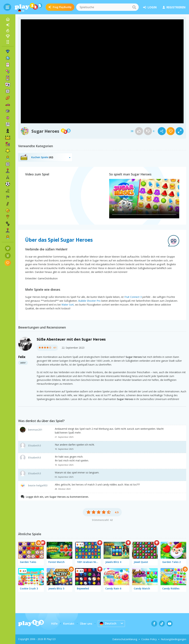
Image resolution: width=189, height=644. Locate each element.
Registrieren (174, 7)
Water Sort (68, 305)
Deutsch (108, 623)
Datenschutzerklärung (125, 639)
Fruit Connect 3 (133, 297)
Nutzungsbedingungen (174, 639)
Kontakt (69, 624)
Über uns (86, 624)
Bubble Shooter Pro (89, 301)
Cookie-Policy (149, 639)
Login (150, 7)
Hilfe (54, 624)
